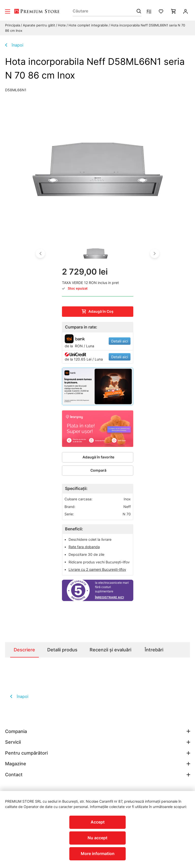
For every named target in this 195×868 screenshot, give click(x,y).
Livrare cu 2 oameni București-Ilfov (97, 569)
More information (98, 854)
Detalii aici (120, 341)
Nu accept (97, 838)
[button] (40, 253)
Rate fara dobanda (84, 547)
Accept (98, 822)
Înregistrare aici (109, 597)
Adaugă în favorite (98, 457)
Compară (98, 470)
